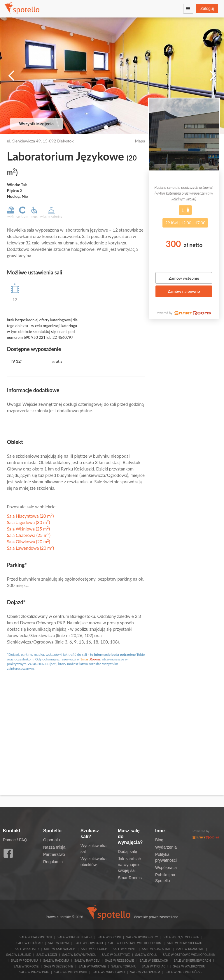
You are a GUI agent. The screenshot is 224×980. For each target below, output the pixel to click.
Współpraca (166, 868)
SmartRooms (130, 878)
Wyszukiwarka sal (93, 849)
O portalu (52, 840)
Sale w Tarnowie (92, 966)
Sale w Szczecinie (59, 966)
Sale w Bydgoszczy (142, 937)
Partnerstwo (54, 854)
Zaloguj (207, 8)
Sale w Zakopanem (145, 972)
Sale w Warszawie (34, 972)
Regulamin (53, 862)
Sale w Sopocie (26, 966)
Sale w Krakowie (190, 949)
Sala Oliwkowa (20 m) (29, 542)
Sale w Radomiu (56, 961)
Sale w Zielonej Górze (184, 972)
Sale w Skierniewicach (192, 961)
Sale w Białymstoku (36, 937)
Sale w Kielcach (94, 949)
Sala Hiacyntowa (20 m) (30, 516)
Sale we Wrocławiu (108, 972)
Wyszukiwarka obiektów (93, 862)
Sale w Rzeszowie (120, 961)
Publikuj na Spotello (165, 878)
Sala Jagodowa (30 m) (28, 522)
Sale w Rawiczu (87, 961)
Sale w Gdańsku (29, 943)
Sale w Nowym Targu (79, 955)
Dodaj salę (127, 852)
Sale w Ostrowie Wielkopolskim (189, 955)
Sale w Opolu (146, 955)
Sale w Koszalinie (156, 949)
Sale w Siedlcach (154, 961)
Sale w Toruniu (124, 966)
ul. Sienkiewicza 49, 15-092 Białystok (40, 141)
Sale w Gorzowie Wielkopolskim (135, 943)
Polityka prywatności (166, 857)
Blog (159, 840)
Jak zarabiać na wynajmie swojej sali (129, 865)
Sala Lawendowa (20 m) (30, 548)
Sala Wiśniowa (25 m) (28, 529)
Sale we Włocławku (71, 972)
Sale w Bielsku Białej (75, 937)
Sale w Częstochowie (181, 937)
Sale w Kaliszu (27, 949)
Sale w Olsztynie (116, 955)
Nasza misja (54, 847)
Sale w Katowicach (60, 949)
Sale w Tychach (155, 966)
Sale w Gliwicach (89, 943)
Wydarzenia (166, 847)
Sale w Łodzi (47, 955)
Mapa (140, 141)
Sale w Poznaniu (24, 961)
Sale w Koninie (125, 949)
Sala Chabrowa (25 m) (29, 535)
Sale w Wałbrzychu (189, 966)
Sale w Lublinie (19, 955)
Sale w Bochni (109, 937)
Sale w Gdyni (59, 943)
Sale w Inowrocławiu (184, 943)
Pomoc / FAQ (15, 840)
